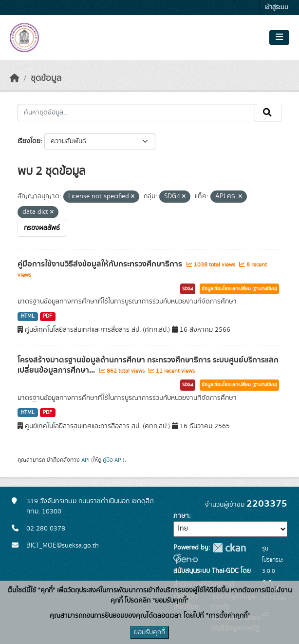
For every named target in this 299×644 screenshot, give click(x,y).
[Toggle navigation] (279, 38)
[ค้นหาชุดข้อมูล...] (136, 113)
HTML (28, 316)
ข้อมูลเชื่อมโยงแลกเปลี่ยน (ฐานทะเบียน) (239, 289)
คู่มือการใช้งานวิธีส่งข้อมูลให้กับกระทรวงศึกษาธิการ (101, 264)
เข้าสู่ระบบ (276, 8)
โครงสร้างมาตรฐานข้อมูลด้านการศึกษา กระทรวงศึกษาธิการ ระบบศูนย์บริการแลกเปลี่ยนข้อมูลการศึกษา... (148, 365)
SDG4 (188, 289)
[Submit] (268, 113)
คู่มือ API (113, 460)
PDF (47, 316)
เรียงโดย (29, 141)
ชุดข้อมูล (46, 78)
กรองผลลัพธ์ (42, 228)
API (85, 460)
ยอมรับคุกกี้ (149, 632)
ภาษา (181, 516)
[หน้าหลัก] (15, 78)
